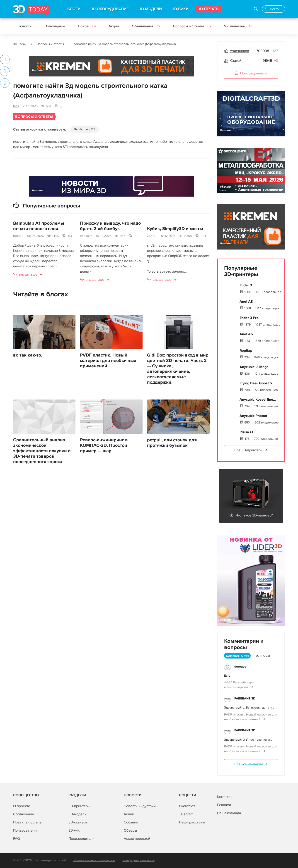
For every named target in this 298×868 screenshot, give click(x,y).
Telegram (186, 814)
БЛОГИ (74, 9)
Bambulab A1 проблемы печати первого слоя (39, 226)
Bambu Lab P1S (85, 129)
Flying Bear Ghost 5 (256, 383)
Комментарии (237, 656)
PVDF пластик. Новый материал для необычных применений (108, 361)
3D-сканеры (78, 822)
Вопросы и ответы (50, 44)
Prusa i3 (246, 432)
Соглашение (24, 814)
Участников (239, 51)
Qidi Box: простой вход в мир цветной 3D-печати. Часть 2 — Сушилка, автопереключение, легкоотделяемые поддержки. (178, 369)
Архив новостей (137, 839)
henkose (86, 236)
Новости (25, 26)
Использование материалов (94, 860)
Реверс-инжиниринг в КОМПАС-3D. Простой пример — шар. (104, 445)
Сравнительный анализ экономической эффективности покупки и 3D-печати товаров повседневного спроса (42, 451)
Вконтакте (187, 806)
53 (70, 236)
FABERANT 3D (245, 698)
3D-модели (78, 814)
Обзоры (130, 830)
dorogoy (240, 667)
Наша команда (229, 813)
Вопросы (263, 656)
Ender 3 (246, 285)
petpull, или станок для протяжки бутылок (172, 443)
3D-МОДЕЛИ (150, 9)
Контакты (225, 797)
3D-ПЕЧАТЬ (208, 9)
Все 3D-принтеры (249, 450)
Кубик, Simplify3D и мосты (175, 229)
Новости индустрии (140, 806)
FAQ (17, 839)
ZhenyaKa (152, 236)
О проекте (22, 806)
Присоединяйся (251, 74)
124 (204, 236)
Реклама (38, 70)
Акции (114, 26)
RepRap (246, 351)
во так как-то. (28, 355)
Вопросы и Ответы (192, 26)
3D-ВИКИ (180, 9)
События (131, 822)
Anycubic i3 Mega (254, 367)
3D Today (20, 44)
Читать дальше (25, 274)
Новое (87, 26)
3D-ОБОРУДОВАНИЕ (110, 9)
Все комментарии (249, 764)
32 (136, 236)
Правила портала (27, 822)
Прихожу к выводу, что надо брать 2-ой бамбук (110, 226)
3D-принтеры (79, 806)
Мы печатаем (238, 26)
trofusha (18, 236)
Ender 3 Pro (249, 318)
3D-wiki (74, 830)
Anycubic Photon (253, 416)
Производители (81, 839)
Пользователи (25, 830)
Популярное (55, 26)
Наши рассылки (192, 822)
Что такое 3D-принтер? (254, 515)
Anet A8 (246, 302)
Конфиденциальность (139, 860)
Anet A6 (246, 334)
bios (16, 106)
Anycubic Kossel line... (258, 400)
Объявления (146, 26)
